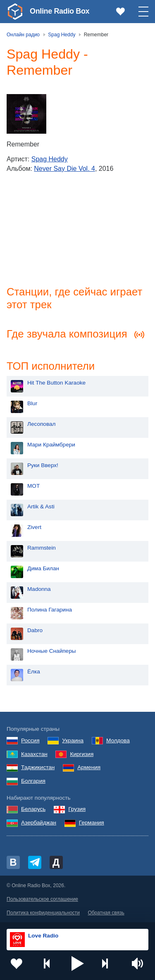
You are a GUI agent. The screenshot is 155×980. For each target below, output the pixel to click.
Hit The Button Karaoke (56, 383)
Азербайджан (39, 823)
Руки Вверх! (43, 465)
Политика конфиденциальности (43, 913)
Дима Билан (43, 568)
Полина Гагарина (50, 610)
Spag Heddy (50, 159)
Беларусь (33, 809)
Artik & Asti (41, 507)
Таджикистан (38, 767)
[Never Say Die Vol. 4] (26, 114)
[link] (15, 12)
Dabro (35, 630)
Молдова (118, 740)
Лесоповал (41, 424)
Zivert (34, 527)
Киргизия (82, 754)
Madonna (39, 589)
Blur (32, 403)
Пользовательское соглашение (42, 899)
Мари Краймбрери (51, 445)
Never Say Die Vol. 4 (64, 169)
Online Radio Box (60, 11)
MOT (33, 486)
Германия (92, 823)
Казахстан (34, 754)
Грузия (77, 809)
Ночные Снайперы (52, 651)
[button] (78, 963)
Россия (30, 740)
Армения (89, 767)
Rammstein (42, 548)
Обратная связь (106, 913)
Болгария (33, 781)
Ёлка (34, 672)
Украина (73, 740)
